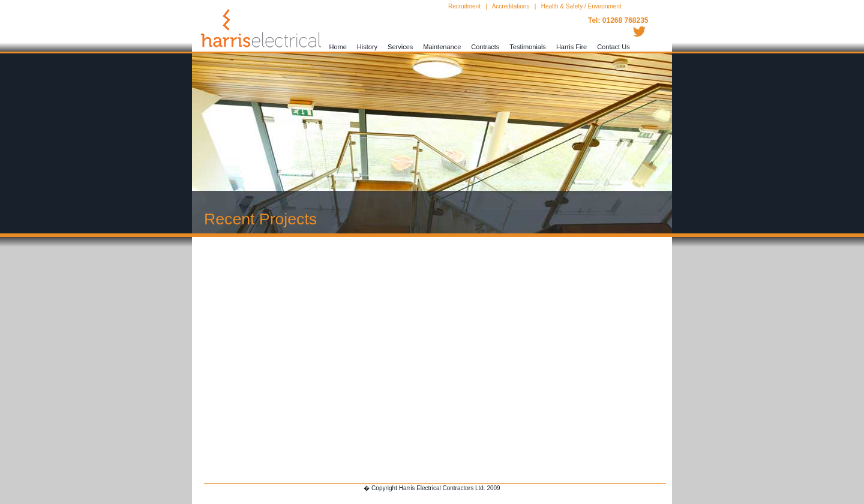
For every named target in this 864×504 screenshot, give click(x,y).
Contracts (485, 47)
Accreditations (511, 6)
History (367, 47)
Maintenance (442, 47)
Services (400, 47)
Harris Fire (571, 47)
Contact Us (613, 47)
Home (338, 47)
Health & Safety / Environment (581, 6)
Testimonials (528, 47)
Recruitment (464, 6)
